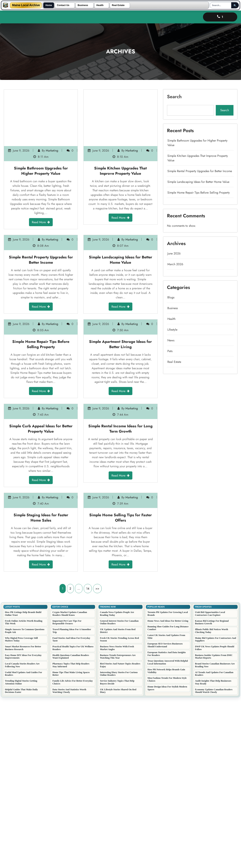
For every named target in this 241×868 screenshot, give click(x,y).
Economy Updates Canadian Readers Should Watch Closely (214, 861)
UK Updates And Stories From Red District (118, 800)
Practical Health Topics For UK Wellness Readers (73, 818)
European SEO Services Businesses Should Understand (165, 815)
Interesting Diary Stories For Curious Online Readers (119, 843)
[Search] (221, 5)
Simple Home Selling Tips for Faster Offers (120, 676)
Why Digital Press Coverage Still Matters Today (21, 809)
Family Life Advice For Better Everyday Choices (72, 852)
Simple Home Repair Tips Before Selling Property (41, 390)
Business (83, 5)
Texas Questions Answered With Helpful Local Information (168, 832)
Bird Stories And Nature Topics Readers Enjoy (120, 835)
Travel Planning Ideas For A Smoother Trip (72, 800)
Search (189, 169)
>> (97, 758)
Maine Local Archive (26, 5)
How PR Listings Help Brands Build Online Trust (23, 783)
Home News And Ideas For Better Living (168, 791)
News (187, 277)
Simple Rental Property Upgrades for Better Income (41, 249)
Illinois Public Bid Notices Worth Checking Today (212, 800)
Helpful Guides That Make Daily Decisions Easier (21, 861)
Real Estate (118, 5)
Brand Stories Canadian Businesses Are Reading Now (215, 835)
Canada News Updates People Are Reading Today (117, 783)
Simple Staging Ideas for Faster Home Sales (41, 676)
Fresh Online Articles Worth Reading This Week (24, 792)
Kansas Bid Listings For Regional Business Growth (212, 792)
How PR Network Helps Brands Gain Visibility (166, 841)
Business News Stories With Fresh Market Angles (117, 818)
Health (100, 5)
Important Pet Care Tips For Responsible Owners (67, 792)
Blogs (187, 257)
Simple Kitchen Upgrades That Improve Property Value (121, 119)
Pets (187, 281)
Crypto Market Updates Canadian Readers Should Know (70, 783)
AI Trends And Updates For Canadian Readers (214, 843)
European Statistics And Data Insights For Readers (167, 823)
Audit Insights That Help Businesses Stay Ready (213, 852)
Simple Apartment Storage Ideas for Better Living (121, 390)
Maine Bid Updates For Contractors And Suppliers (216, 809)
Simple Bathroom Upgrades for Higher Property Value (41, 121)
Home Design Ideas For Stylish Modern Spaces (167, 858)
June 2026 (189, 238)
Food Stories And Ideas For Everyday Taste (71, 809)
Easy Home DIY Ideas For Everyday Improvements (23, 826)
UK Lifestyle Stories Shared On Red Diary (118, 861)
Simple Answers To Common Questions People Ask (25, 800)
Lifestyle (188, 272)
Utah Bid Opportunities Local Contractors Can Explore (210, 783)
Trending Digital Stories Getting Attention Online (21, 852)
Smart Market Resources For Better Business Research (23, 818)
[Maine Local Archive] (6, 5)
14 (88, 758)
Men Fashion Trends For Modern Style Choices (167, 849)
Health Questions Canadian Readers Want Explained (71, 826)
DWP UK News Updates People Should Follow (215, 818)
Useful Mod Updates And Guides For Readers (24, 843)
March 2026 (189, 243)
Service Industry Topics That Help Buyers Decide (117, 852)
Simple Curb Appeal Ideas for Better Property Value (41, 532)
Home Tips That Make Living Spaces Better (71, 843)
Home (49, 5)
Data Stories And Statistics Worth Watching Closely (69, 861)
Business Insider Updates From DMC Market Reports (214, 826)
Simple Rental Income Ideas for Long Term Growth (120, 531)
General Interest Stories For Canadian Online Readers (119, 792)
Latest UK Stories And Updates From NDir (166, 806)
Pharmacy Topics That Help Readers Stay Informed (71, 835)
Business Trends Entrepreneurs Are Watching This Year (118, 826)
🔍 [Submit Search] (236, 6)
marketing (46, 112)
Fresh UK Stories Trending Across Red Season (119, 809)
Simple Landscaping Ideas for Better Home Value (120, 249)
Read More (41, 143)
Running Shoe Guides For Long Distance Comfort (168, 798)
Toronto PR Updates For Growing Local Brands (168, 783)
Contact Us (63, 5)
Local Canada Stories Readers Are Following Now (22, 835)
